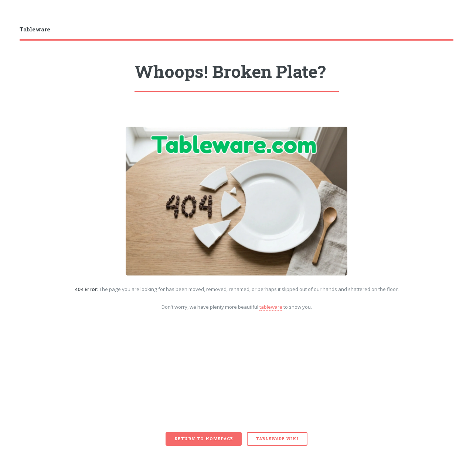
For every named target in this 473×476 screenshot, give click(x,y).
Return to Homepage (204, 439)
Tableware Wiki (277, 439)
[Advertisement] (237, 377)
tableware (271, 307)
